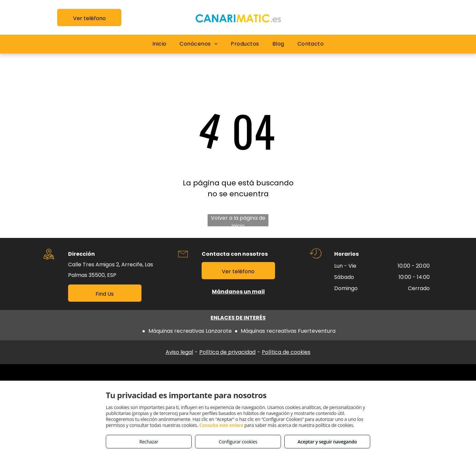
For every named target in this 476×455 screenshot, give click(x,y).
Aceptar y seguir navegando (327, 442)
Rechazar (149, 442)
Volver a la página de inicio (238, 220)
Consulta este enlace (221, 425)
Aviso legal (179, 352)
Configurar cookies (238, 442)
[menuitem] (159, 44)
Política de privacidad (227, 352)
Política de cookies (286, 352)
